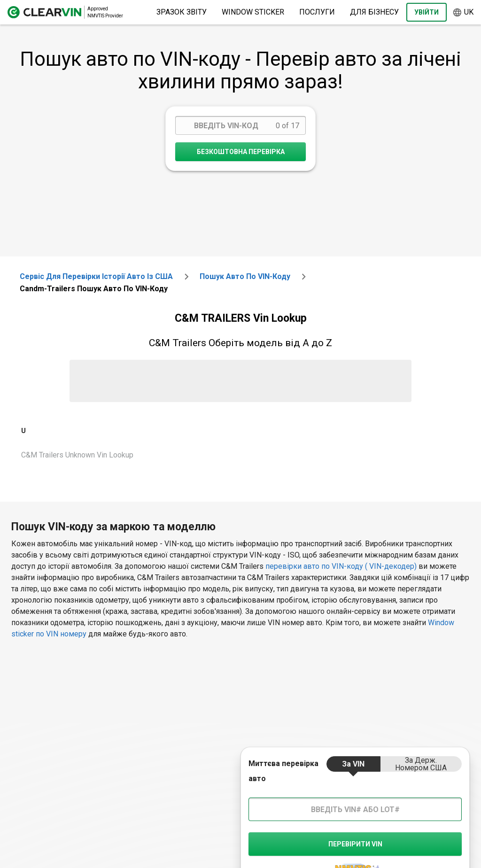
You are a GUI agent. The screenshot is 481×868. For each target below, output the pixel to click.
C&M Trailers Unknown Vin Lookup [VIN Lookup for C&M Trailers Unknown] (77, 455)
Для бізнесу (374, 12)
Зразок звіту (182, 12)
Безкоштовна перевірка (241, 152)
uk (463, 12)
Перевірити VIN (355, 844)
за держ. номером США (421, 764)
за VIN (353, 764)
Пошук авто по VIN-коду (245, 276)
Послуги (317, 12)
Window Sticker (253, 12)
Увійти (427, 12)
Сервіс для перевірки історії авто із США (96, 276)
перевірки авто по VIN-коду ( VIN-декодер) (341, 566)
